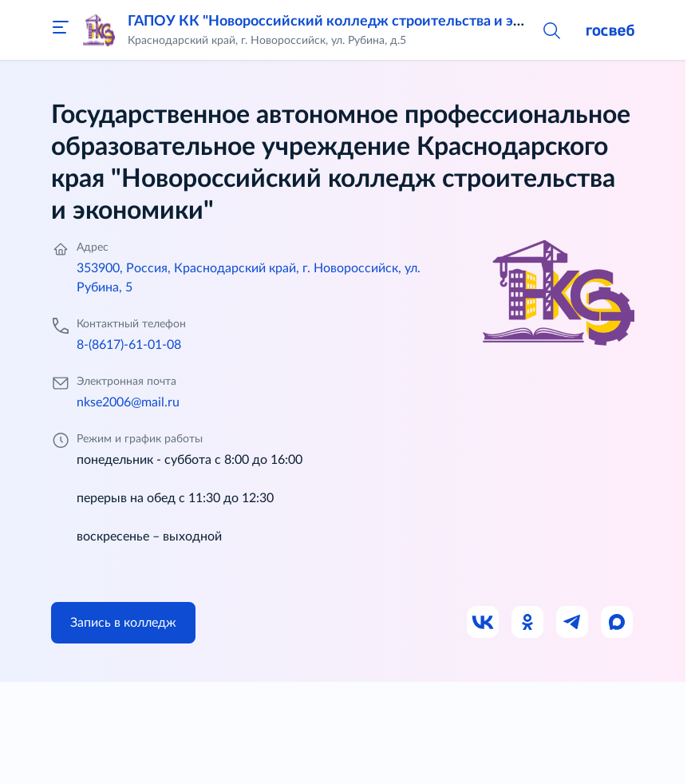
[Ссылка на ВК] (484, 623)
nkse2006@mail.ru (128, 402)
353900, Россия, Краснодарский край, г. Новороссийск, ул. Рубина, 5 (249, 278)
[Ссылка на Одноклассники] (528, 623)
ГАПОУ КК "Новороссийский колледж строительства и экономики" (357, 22)
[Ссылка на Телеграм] (573, 623)
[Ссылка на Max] (618, 623)
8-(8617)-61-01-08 (129, 345)
